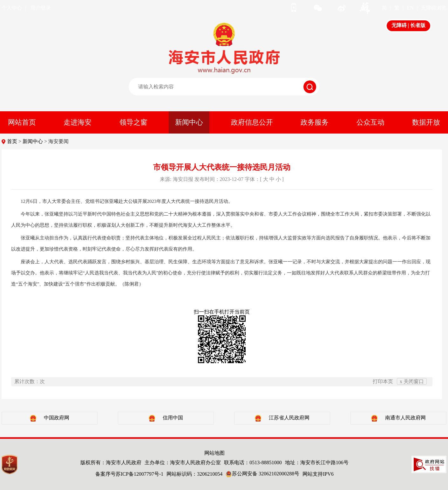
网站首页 (22, 122)
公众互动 (370, 122)
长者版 (418, 25)
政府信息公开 (252, 122)
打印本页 (383, 381)
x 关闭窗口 (412, 381)
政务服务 (315, 122)
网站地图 (214, 453)
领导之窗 (133, 122)
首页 (12, 141)
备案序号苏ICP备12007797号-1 (129, 474)
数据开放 (426, 122)
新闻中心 (189, 122)
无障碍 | (401, 25)
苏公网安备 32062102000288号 (262, 474)
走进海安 (78, 122)
